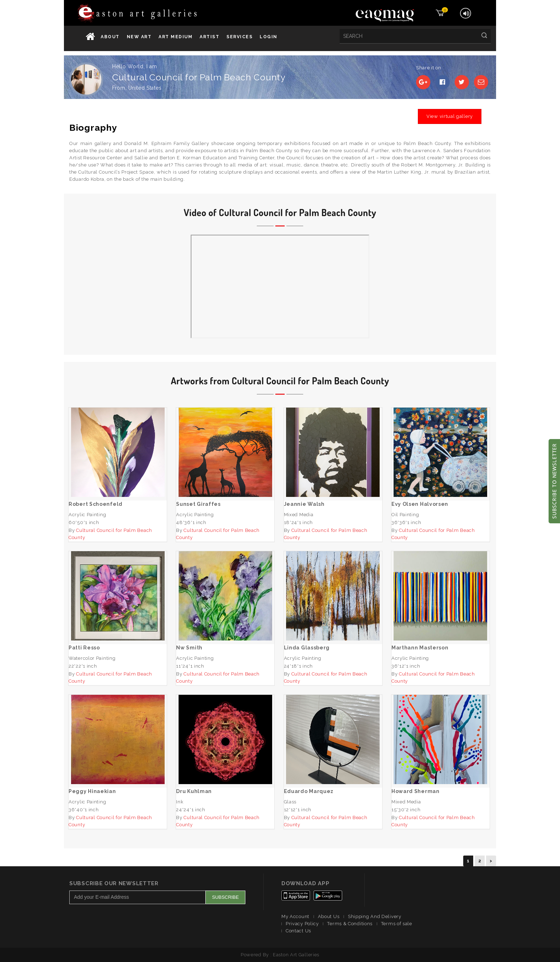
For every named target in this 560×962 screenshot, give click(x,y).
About (110, 37)
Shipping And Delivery (375, 916)
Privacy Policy (302, 924)
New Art (139, 37)
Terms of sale (397, 924)
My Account (295, 916)
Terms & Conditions (350, 924)
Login (269, 37)
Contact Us (298, 931)
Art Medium (176, 37)
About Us (329, 916)
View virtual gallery (450, 116)
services (239, 37)
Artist (209, 37)
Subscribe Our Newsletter (114, 883)
